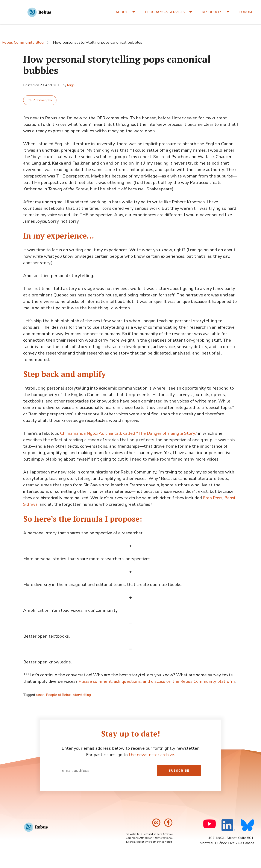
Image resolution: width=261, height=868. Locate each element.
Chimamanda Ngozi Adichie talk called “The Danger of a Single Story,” (129, 433)
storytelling (82, 695)
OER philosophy (40, 100)
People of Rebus (59, 695)
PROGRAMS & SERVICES (165, 12)
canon (40, 695)
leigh (71, 85)
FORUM (246, 12)
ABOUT (122, 12)
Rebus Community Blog (23, 42)
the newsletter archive (151, 755)
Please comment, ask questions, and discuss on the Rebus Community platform (157, 681)
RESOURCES (212, 12)
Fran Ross (213, 498)
